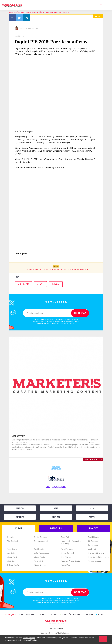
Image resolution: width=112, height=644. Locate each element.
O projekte (10, 615)
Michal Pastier (40, 557)
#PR (92, 508)
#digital (56, 284)
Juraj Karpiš (39, 549)
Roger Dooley (67, 565)
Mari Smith (11, 553)
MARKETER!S (18, 436)
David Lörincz (94, 537)
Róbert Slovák (40, 565)
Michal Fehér (12, 557)
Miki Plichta (66, 557)
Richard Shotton (13, 565)
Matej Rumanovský (42, 553)
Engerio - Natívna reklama (35, 12)
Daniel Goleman (41, 537)
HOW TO (101, 615)
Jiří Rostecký (93, 541)
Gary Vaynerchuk (41, 541)
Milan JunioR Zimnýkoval (98, 557)
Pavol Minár (39, 561)
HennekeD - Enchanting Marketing (71, 543)
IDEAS (42, 615)
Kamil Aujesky (67, 549)
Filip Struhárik (12, 541)
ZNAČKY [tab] (93, 528)
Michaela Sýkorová (96, 553)
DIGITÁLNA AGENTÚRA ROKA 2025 (57, 12)
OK (103, 639)
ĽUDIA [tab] (19, 528)
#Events (20, 517)
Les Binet (92, 549)
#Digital (20, 508)
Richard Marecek (95, 561)
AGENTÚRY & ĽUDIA (70, 615)
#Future (56, 517)
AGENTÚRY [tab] (56, 528)
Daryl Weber (66, 537)
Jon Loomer (93, 545)
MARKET (88, 615)
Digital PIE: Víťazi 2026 (16, 12)
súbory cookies (29, 638)
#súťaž (40, 284)
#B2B (56, 508)
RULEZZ (53, 615)
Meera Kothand (67, 553)
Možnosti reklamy (56, 628)
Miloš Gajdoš (12, 561)
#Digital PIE (23, 284)
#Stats (92, 517)
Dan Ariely (11, 537)
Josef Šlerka (12, 549)
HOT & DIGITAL (27, 615)
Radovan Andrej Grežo (70, 561)
